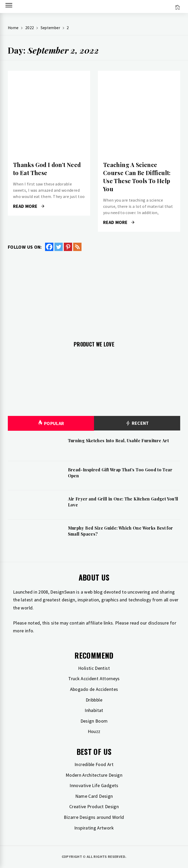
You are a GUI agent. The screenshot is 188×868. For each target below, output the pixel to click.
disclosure (159, 623)
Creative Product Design (94, 806)
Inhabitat (94, 710)
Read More (29, 206)
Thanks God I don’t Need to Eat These (47, 169)
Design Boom (94, 721)
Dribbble (94, 700)
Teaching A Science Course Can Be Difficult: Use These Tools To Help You (137, 177)
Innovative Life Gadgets (94, 785)
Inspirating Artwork (94, 828)
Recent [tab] (137, 423)
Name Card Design (94, 796)
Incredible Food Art (94, 764)
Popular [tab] (51, 423)
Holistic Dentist (94, 668)
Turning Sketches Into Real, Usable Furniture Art (118, 441)
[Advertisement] (94, 293)
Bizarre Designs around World (94, 817)
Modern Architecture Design (94, 775)
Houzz (94, 731)
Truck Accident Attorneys (94, 679)
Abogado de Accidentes (94, 689)
